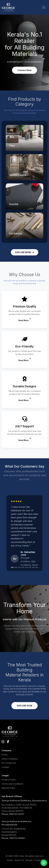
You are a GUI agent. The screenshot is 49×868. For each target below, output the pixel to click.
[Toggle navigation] (44, 7)
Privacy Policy (9, 780)
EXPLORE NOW (24, 706)
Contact (5, 767)
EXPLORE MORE (25, 252)
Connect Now (24, 70)
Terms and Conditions (12, 784)
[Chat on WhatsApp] (44, 863)
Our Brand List (9, 763)
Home (5, 755)
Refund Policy (8, 788)
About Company (10, 759)
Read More (25, 320)
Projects (38, 860)
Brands (29, 860)
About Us (19, 860)
